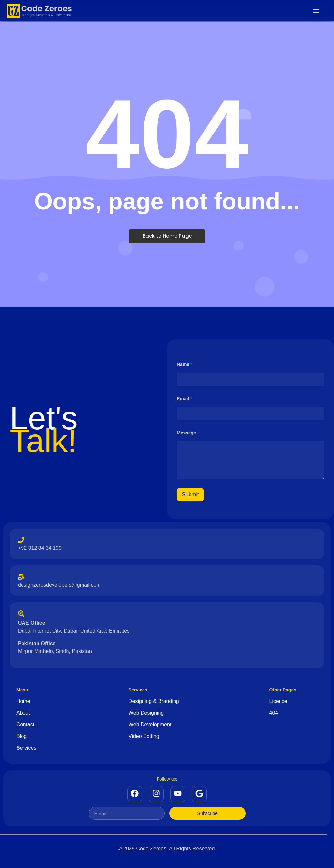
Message (186, 433)
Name (184, 365)
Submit (190, 495)
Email (184, 399)
